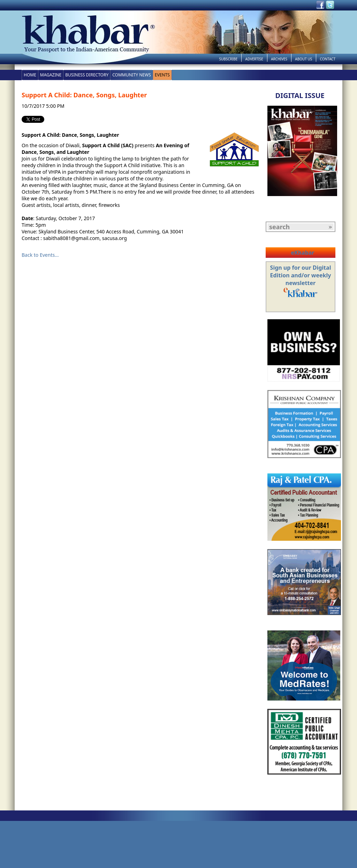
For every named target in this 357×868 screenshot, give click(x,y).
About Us (303, 59)
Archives (279, 59)
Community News (132, 75)
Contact (328, 59)
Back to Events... (40, 255)
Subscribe (228, 59)
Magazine (51, 75)
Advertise (254, 59)
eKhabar (302, 253)
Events (162, 75)
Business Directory (87, 75)
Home (30, 75)
